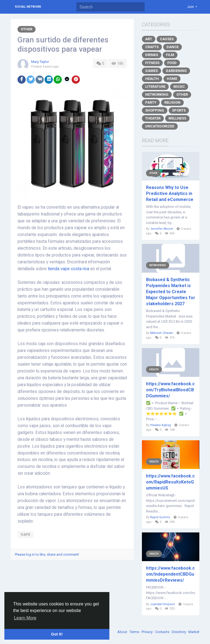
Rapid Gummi (160, 517)
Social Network (28, 7)
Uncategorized (160, 126)
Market (194, 632)
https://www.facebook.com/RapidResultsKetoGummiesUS (170, 482)
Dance (173, 47)
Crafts (152, 47)
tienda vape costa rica (68, 269)
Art (149, 39)
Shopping (155, 110)
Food (172, 63)
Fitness (152, 63)
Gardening (176, 71)
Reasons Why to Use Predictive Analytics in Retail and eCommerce (170, 193)
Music (179, 87)
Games (151, 71)
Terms (135, 632)
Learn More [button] (25, 618)
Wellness (177, 118)
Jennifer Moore (162, 229)
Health (152, 79)
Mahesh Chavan (162, 333)
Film (170, 55)
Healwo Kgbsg (161, 425)
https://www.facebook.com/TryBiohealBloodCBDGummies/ (170, 390)
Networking (157, 94)
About (123, 632)
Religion (172, 102)
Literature (155, 87)
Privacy (148, 632)
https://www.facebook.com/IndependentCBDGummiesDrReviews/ (170, 574)
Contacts (163, 632)
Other (27, 29)
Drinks (152, 55)
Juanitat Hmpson (163, 604)
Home (172, 79)
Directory (179, 632)
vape (25, 534)
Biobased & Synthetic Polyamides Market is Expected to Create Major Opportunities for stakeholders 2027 (171, 292)
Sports (179, 110)
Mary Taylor (40, 62)
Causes (167, 39)
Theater (153, 118)
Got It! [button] (57, 634)
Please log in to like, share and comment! (47, 554)
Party (151, 102)
